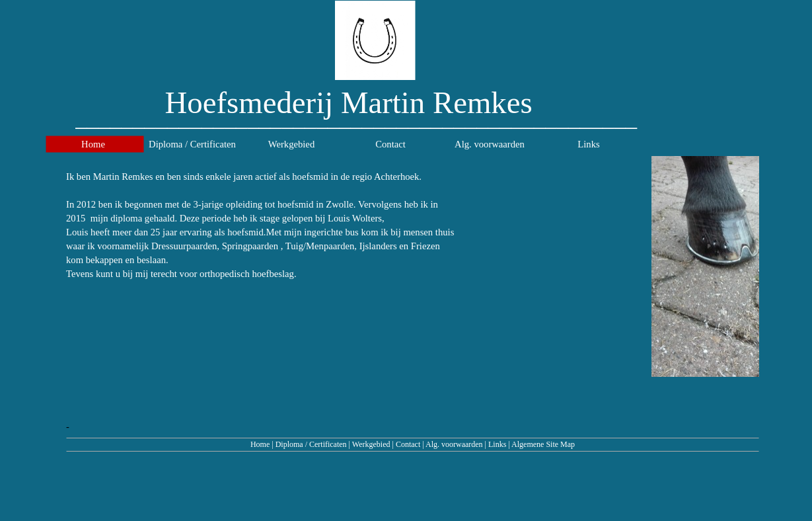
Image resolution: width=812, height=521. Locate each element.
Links (497, 444)
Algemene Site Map (543, 444)
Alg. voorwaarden (454, 444)
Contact (408, 444)
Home (260, 444)
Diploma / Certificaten (311, 444)
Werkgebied (371, 444)
